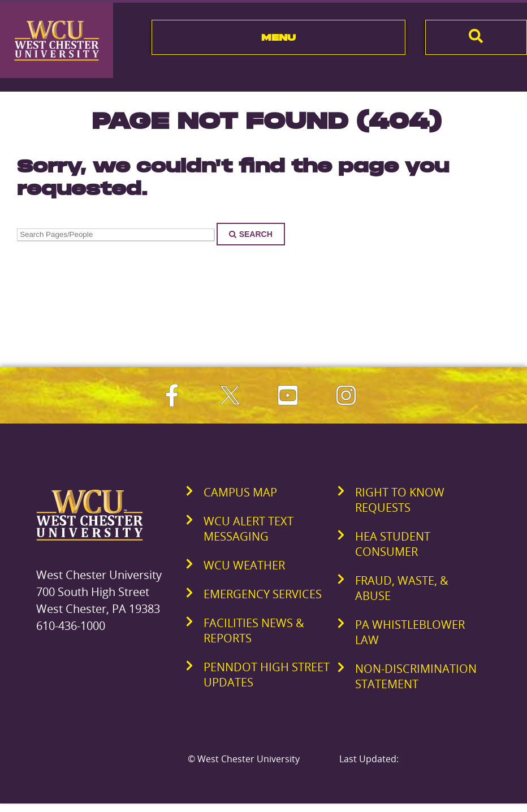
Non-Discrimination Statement (416, 676)
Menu (278, 37)
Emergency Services (263, 594)
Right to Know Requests (400, 500)
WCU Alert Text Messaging (249, 529)
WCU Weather (244, 565)
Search (251, 234)
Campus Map (240, 492)
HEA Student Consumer (393, 544)
